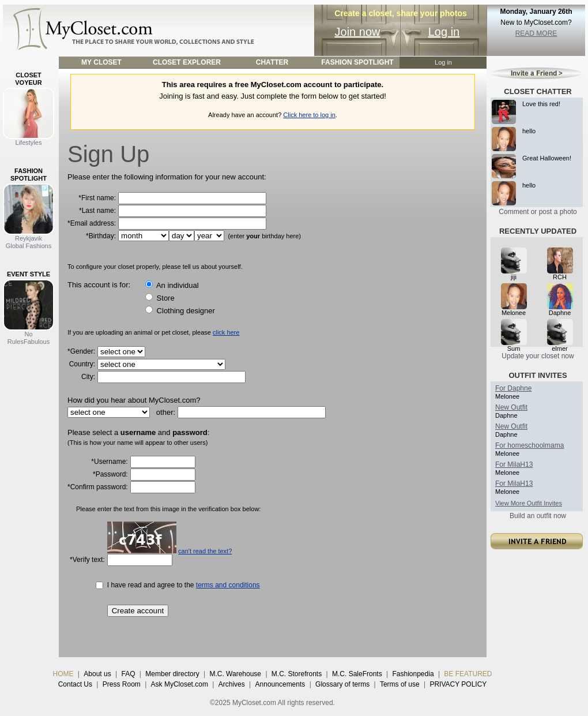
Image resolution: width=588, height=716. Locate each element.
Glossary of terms (342, 684)
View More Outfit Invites (529, 503)
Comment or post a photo (538, 212)
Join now (358, 32)
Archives (232, 684)
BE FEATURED (468, 674)
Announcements (280, 684)
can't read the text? (205, 551)
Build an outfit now (538, 516)
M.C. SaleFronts (357, 674)
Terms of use (400, 684)
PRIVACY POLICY (458, 684)
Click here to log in (309, 115)
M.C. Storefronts (297, 674)
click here (226, 332)
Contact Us (75, 684)
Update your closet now (538, 356)
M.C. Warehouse (235, 674)
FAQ (128, 674)
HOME (63, 674)
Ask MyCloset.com (180, 684)
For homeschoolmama (529, 445)
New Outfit (511, 407)
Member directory (172, 674)
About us (97, 674)
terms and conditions (228, 585)
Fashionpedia (413, 674)
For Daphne (513, 388)
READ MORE (536, 33)
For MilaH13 (514, 464)
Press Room (122, 684)
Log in (444, 32)
